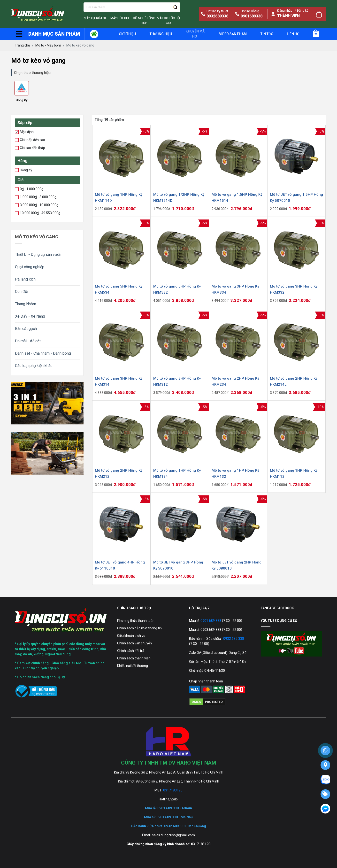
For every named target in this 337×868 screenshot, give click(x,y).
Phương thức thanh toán (136, 621)
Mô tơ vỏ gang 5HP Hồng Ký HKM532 (177, 289)
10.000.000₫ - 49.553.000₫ (39, 213)
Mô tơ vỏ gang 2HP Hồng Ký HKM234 (235, 381)
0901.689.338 (211, 621)
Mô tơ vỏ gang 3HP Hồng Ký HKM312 (177, 381)
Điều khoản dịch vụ (131, 636)
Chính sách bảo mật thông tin (139, 628)
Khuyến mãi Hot (196, 34)
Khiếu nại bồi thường (133, 666)
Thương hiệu (161, 34)
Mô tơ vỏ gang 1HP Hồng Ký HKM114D (119, 198)
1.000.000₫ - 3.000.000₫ (37, 197)
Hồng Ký (22, 100)
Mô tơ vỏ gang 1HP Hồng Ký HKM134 (177, 473)
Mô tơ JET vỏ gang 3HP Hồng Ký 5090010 (178, 565)
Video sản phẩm (233, 34)
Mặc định (26, 132)
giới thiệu (127, 34)
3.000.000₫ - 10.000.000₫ (38, 205)
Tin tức (267, 34)
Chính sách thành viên (134, 658)
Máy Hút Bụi (120, 18)
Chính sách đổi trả (131, 651)
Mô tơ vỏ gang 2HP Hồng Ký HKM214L (294, 381)
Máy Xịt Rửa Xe (95, 18)
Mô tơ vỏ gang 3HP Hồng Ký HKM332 (294, 289)
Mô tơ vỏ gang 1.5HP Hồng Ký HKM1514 (237, 198)
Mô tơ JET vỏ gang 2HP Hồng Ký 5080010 (237, 565)
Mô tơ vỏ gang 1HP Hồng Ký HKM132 (235, 473)
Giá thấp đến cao (32, 140)
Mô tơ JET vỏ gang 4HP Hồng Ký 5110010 (120, 565)
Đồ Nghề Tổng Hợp (144, 20)
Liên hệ (293, 34)
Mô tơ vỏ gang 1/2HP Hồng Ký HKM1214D (179, 198)
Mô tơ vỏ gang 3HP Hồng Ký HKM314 (119, 381)
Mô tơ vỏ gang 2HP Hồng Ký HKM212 (119, 473)
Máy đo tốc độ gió (168, 20)
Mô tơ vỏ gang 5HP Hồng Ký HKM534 (119, 289)
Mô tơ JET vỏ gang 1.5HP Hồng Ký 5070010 (296, 198)
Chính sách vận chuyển (134, 643)
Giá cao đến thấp (32, 148)
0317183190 (173, 790)
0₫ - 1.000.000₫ (31, 189)
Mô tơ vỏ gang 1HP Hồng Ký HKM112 (294, 473)
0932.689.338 (234, 639)
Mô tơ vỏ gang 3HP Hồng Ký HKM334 (235, 289)
